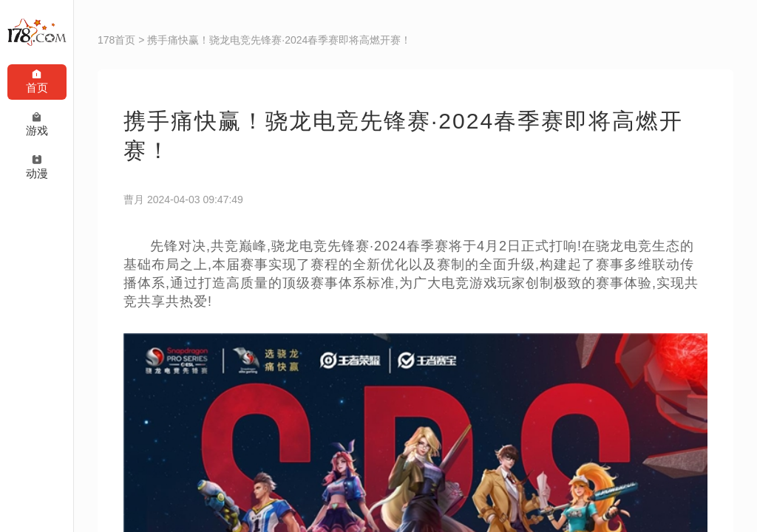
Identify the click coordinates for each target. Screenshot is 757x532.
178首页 (116, 40)
